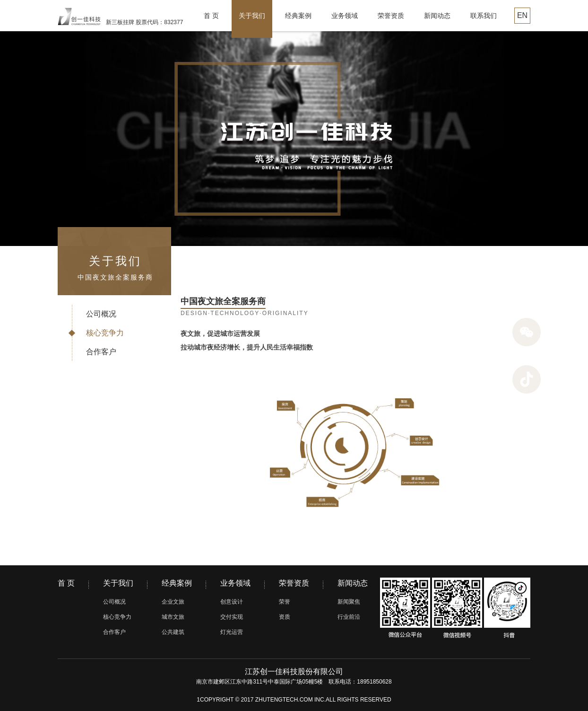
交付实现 (232, 617)
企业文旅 (173, 602)
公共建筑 (173, 632)
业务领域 (345, 16)
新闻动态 (437, 16)
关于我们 (252, 16)
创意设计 (232, 602)
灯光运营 (232, 632)
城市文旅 (173, 617)
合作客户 (101, 352)
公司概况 (101, 314)
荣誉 (285, 602)
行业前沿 (349, 617)
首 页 (211, 16)
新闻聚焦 (349, 602)
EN (522, 15)
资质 (285, 617)
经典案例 (298, 16)
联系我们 (484, 16)
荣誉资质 (391, 16)
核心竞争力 (105, 333)
